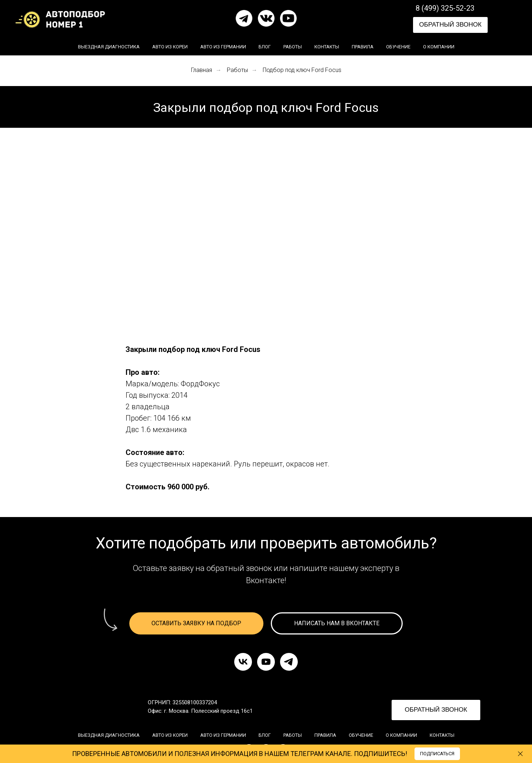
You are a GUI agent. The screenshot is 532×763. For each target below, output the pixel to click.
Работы (293, 47)
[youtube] (266, 662)
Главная (202, 70)
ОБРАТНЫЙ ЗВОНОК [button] (451, 25)
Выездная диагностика (109, 47)
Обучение (398, 47)
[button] (196, 623)
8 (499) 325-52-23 (445, 8)
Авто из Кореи (170, 47)
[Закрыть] (520, 754)
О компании (439, 47)
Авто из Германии (223, 47)
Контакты (327, 47)
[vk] (243, 662)
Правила (363, 47)
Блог (265, 47)
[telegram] (289, 662)
